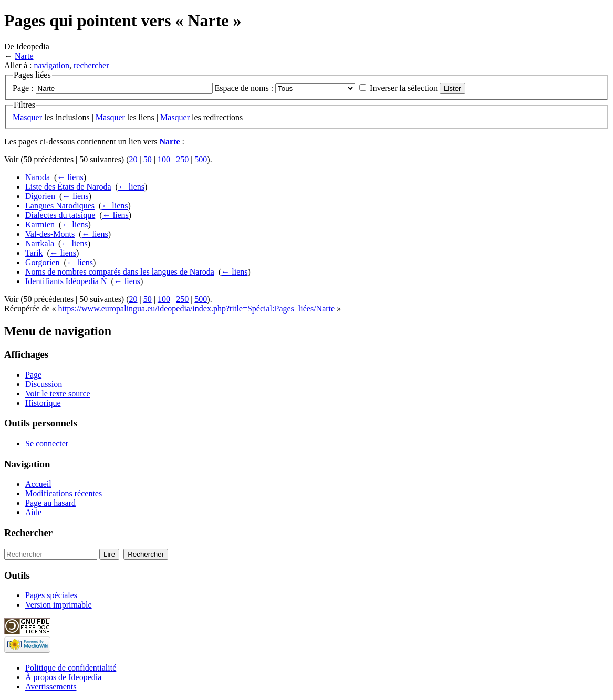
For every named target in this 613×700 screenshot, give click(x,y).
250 (182, 159)
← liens (70, 177)
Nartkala (40, 243)
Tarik (34, 253)
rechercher (91, 65)
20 (133, 159)
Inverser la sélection (404, 88)
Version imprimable (59, 605)
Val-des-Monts (50, 234)
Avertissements (51, 687)
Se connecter (47, 443)
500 (201, 159)
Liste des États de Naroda (68, 187)
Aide (33, 512)
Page (33, 375)
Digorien (40, 196)
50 (148, 159)
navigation (51, 65)
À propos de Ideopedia (63, 677)
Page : (23, 88)
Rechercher (28, 533)
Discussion (44, 384)
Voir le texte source (58, 394)
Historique (43, 403)
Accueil (38, 484)
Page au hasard (50, 503)
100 (164, 159)
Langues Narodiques (60, 206)
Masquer (27, 117)
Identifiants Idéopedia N (66, 281)
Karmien (40, 224)
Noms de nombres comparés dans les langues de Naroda (120, 272)
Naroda (38, 177)
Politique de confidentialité (71, 668)
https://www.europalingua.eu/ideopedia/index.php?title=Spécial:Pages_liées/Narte (197, 309)
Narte (24, 56)
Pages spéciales (51, 595)
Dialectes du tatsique (60, 215)
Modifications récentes (64, 493)
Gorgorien (42, 262)
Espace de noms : (244, 88)
